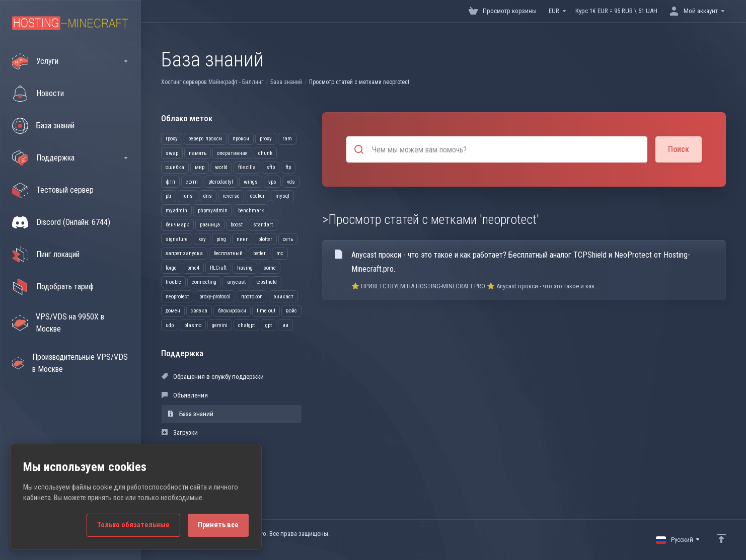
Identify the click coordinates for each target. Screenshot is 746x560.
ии (285, 325)
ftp (288, 167)
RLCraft (218, 268)
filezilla (247, 167)
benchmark (251, 211)
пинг (242, 239)
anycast (236, 282)
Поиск (679, 149)
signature (177, 239)
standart (263, 225)
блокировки (232, 311)
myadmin (176, 211)
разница (210, 225)
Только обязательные (133, 525)
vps (272, 182)
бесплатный (228, 253)
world (221, 167)
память (198, 153)
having (245, 268)
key (202, 239)
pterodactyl (221, 182)
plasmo (193, 325)
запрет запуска (184, 253)
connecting (204, 282)
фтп (170, 182)
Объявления (185, 395)
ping (221, 239)
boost (237, 225)
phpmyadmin (213, 211)
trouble (173, 282)
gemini (220, 325)
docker (257, 196)
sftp (271, 167)
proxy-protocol (215, 297)
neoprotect (177, 297)
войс (291, 311)
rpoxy (172, 139)
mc (280, 253)
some (270, 268)
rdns (188, 196)
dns (208, 196)
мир (200, 167)
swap (172, 153)
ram (287, 139)
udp (170, 325)
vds (291, 182)
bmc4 (193, 268)
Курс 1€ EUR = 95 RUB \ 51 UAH (616, 11)
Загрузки (180, 432)
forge (171, 268)
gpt (269, 325)
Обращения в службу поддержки (213, 377)
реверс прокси (205, 139)
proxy (266, 139)
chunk (265, 153)
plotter (265, 239)
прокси (241, 139)
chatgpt (246, 325)
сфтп (192, 182)
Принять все (218, 525)
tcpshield (267, 282)
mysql (282, 196)
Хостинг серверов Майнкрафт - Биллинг (212, 82)
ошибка (175, 167)
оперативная (232, 153)
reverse (231, 196)
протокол (252, 297)
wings (251, 182)
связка (199, 311)
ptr (169, 196)
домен (173, 311)
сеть (288, 239)
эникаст (283, 297)
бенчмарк (177, 225)
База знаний (286, 82)
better (259, 253)
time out (266, 311)
